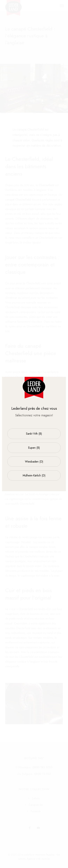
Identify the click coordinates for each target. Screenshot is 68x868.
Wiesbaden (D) (34, 462)
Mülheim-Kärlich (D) (34, 475)
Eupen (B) (34, 448)
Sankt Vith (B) (34, 434)
